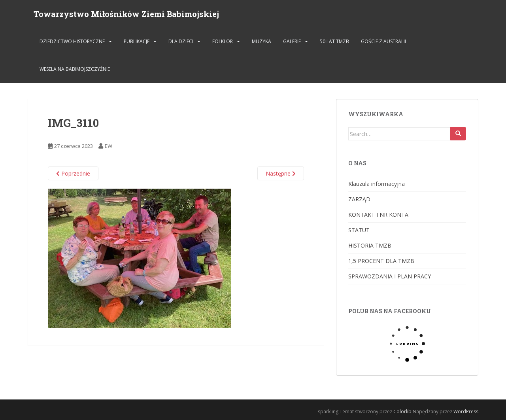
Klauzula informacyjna (377, 184)
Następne (281, 173)
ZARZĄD (359, 199)
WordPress (466, 411)
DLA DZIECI (181, 41)
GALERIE (292, 41)
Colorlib (402, 411)
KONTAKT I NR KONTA (378, 215)
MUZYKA (261, 41)
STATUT (359, 230)
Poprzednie (73, 173)
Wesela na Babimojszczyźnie (75, 69)
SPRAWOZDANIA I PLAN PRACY (390, 276)
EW (109, 146)
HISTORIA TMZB (370, 245)
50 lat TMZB (334, 41)
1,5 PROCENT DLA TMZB (381, 261)
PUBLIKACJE (137, 41)
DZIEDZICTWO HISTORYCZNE (72, 41)
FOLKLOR (223, 41)
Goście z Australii (383, 41)
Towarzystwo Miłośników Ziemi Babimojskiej (126, 14)
